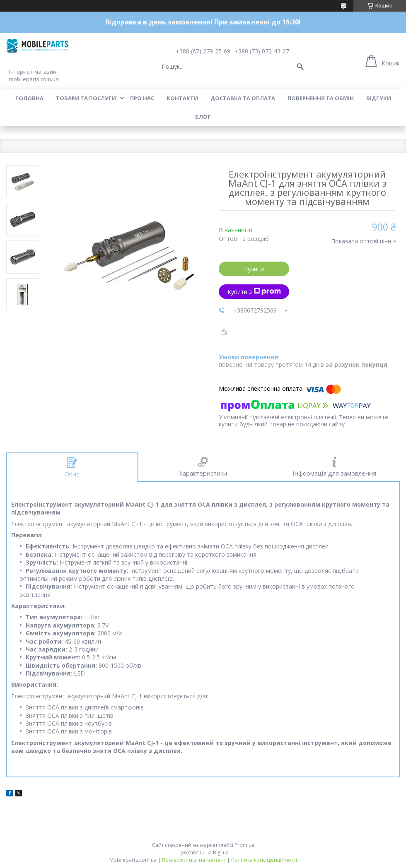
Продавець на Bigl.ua (203, 852)
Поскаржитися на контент (194, 860)
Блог (203, 117)
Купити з (254, 292)
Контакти (182, 98)
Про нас (142, 98)
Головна (29, 98)
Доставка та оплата (243, 98)
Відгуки (379, 98)
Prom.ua (244, 845)
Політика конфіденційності (264, 860)
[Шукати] (300, 67)
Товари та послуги (86, 98)
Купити (254, 269)
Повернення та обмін (321, 98)
